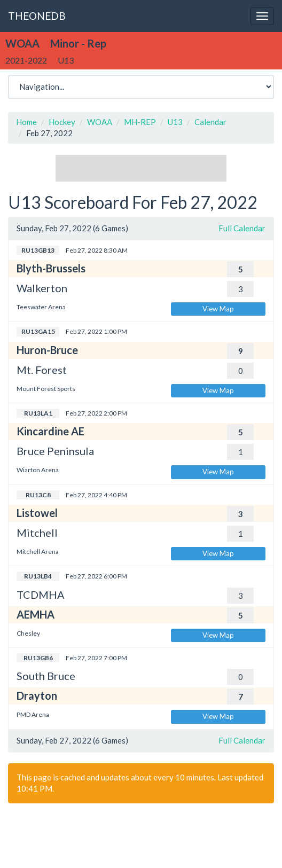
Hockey (62, 122)
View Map (218, 309)
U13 (175, 122)
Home (26, 122)
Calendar (210, 122)
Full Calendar (242, 228)
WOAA (100, 122)
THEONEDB (37, 16)
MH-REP (140, 122)
